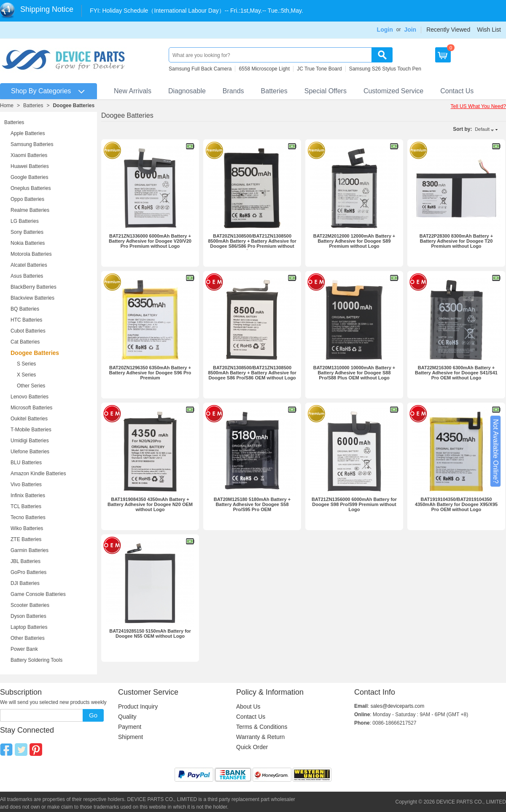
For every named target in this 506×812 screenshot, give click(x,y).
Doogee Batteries (74, 106)
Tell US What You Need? (478, 106)
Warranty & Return (260, 737)
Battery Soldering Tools (36, 660)
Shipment (131, 737)
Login (385, 30)
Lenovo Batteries (30, 397)
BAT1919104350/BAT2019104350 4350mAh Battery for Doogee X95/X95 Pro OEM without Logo (456, 504)
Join (410, 30)
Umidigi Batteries (30, 441)
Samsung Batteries (32, 144)
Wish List (489, 30)
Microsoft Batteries (31, 408)
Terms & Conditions (262, 727)
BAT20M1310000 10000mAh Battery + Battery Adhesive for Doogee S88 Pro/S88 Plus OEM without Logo (354, 373)
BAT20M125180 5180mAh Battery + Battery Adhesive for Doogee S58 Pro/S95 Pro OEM (252, 504)
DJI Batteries (25, 583)
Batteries (274, 91)
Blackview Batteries (32, 298)
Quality (127, 717)
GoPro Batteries (28, 572)
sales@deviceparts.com (398, 706)
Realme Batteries (30, 210)
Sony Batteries (27, 232)
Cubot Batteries (28, 331)
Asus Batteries (27, 276)
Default (482, 129)
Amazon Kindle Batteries (38, 474)
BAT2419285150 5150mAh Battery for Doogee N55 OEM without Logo (150, 633)
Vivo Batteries (26, 484)
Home (7, 106)
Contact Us (457, 91)
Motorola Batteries (31, 254)
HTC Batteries (26, 320)
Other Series (31, 386)
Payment (130, 727)
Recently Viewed (448, 30)
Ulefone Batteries (30, 452)
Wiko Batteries (27, 528)
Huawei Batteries (30, 166)
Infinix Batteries (28, 495)
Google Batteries (29, 177)
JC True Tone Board (319, 69)
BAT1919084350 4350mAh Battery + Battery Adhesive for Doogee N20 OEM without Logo (150, 504)
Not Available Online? (496, 451)
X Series (26, 375)
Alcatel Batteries (29, 265)
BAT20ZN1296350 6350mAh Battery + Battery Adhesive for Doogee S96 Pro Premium (150, 373)
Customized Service (393, 91)
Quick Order (252, 747)
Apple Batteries (28, 133)
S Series (26, 364)
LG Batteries (25, 221)
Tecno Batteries (28, 517)
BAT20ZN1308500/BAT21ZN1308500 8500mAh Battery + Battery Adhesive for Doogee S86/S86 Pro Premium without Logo (252, 244)
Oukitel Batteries (29, 419)
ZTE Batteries (26, 539)
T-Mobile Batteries (31, 430)
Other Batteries (28, 638)
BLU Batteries (26, 463)
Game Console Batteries (38, 594)
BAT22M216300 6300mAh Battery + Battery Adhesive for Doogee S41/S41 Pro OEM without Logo (456, 373)
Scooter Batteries (30, 605)
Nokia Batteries (28, 243)
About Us (248, 706)
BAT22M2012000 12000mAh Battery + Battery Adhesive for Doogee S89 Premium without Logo (354, 241)
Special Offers (326, 91)
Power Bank (24, 649)
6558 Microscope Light (264, 69)
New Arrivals (133, 91)
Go (93, 715)
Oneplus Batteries (31, 188)
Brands (233, 91)
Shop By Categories (41, 91)
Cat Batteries (25, 342)
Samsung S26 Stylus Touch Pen (385, 69)
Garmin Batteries (30, 550)
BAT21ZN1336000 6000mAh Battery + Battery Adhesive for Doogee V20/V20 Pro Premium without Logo (150, 241)
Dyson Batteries (28, 616)
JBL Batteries (26, 561)
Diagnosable (187, 91)
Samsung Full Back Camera (200, 69)
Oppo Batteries (27, 199)
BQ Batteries (25, 309)
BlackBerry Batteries (34, 287)
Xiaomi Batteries (29, 155)
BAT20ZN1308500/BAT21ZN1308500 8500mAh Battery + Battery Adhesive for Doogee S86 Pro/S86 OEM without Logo (252, 373)
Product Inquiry (138, 706)
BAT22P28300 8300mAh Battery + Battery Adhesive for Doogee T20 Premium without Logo (456, 241)
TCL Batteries (26, 506)
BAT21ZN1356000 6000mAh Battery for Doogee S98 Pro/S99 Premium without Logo (354, 504)
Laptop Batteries (29, 627)
